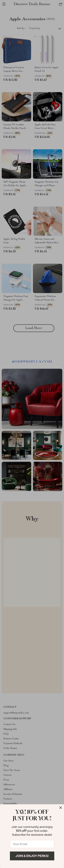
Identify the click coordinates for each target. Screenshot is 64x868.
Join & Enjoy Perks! (32, 856)
